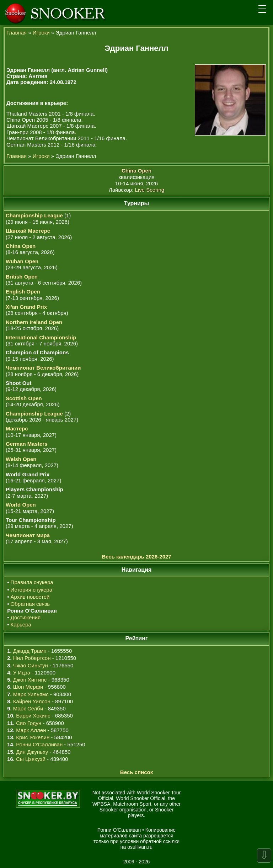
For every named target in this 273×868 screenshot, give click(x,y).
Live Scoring (150, 190)
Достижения (26, 617)
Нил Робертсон (32, 658)
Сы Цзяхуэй (31, 759)
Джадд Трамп (30, 651)
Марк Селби (28, 708)
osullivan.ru (140, 847)
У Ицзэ (22, 673)
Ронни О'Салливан (39, 744)
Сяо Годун (29, 723)
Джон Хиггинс (30, 680)
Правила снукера (32, 582)
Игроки (41, 33)
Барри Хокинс (33, 716)
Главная (17, 33)
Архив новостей (30, 597)
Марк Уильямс (31, 694)
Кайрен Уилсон (32, 701)
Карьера (21, 624)
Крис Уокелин (33, 737)
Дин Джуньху (32, 752)
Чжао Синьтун (31, 665)
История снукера (31, 590)
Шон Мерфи (28, 687)
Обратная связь (30, 604)
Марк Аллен (31, 730)
